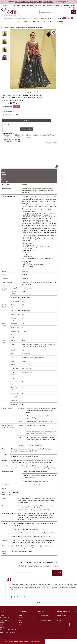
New (5, 18)
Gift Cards (64, 6)
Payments (4, 177)
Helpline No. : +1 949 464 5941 (8, 630)
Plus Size (52, 22)
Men (54, 18)
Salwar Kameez (27, 18)
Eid (71, 18)
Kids (49, 18)
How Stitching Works (6, 618)
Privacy (21, 625)
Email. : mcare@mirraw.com (8, 632)
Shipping (3, 172)
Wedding (62, 18)
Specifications (5, 170)
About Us (22, 615)
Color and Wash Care (7, 182)
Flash (60, 22)
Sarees (11, 18)
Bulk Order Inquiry (51, 6)
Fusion (33, 22)
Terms (21, 623)
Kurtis (36, 18)
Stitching (3, 175)
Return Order (37, 6)
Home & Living (43, 22)
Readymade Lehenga (28, 357)
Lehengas (18, 18)
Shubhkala (25, 271)
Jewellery (43, 18)
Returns (3, 179)
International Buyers (44, 615)
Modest (16, 22)
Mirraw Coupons (61, 615)
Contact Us (22, 618)
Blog (20, 620)
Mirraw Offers (61, 618)
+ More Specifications (51, 143)
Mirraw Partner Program (45, 620)
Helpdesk (3, 627)
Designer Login (42, 618)
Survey (44, 6)
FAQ (2, 625)
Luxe (24, 22)
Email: (7, 125)
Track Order (30, 6)
